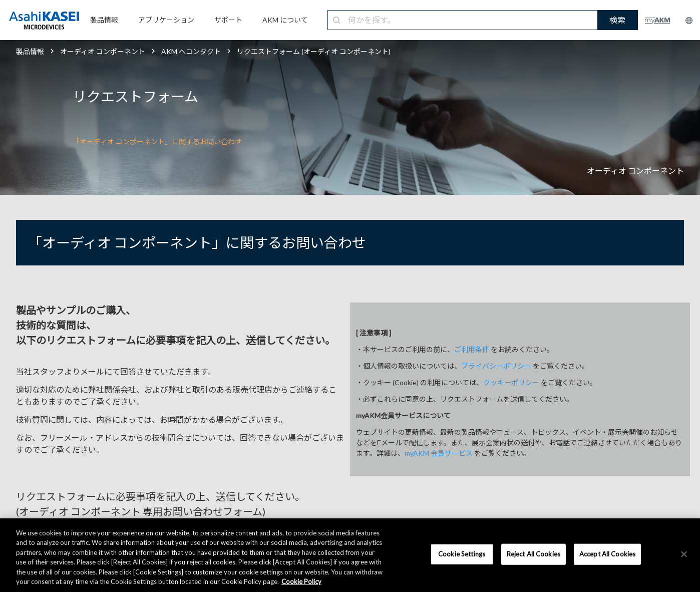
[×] (684, 554)
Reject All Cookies (534, 554)
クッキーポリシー (511, 382)
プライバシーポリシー (496, 366)
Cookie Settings (462, 554)
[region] (350, 555)
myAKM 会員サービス (439, 453)
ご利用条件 (472, 349)
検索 (617, 20)
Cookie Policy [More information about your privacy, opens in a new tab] (301, 581)
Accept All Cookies (607, 554)
